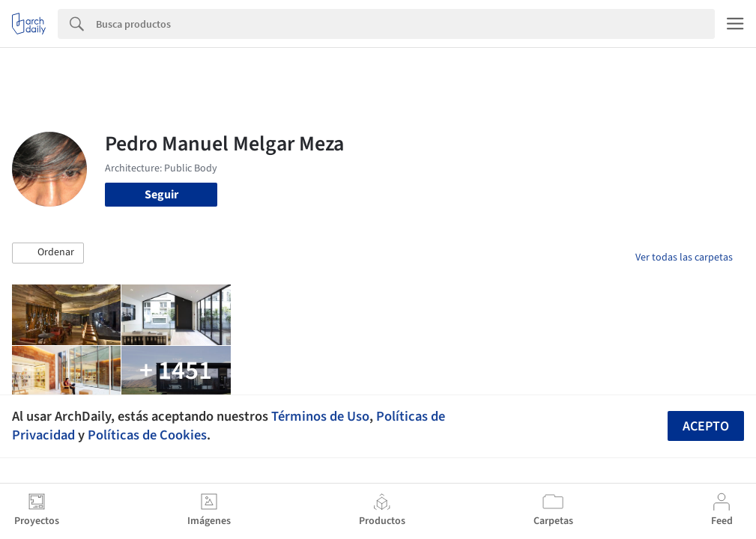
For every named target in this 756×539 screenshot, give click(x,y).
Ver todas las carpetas (684, 258)
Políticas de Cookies (147, 435)
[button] (48, 253)
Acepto (706, 426)
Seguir (161, 195)
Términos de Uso (320, 416)
